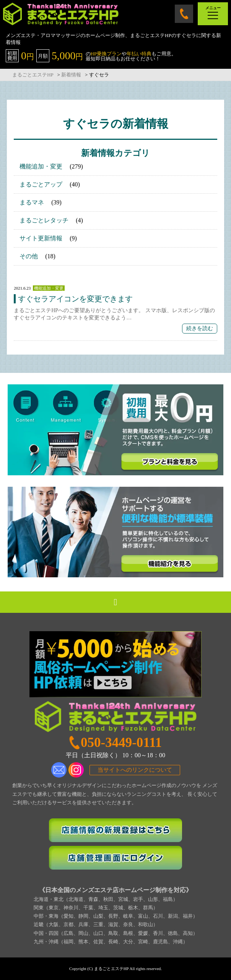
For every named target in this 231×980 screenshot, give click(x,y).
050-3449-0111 (184, 14)
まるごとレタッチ (44, 220)
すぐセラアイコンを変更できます (75, 299)
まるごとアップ (41, 184)
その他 (29, 256)
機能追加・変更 (41, 166)
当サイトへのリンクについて (135, 770)
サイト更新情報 (41, 238)
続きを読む (200, 328)
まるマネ (32, 202)
